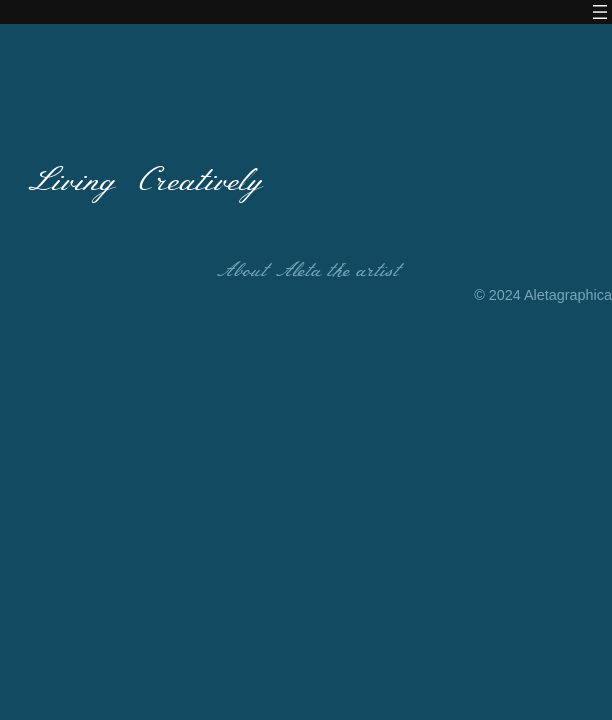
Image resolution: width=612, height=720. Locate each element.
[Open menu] (600, 12)
